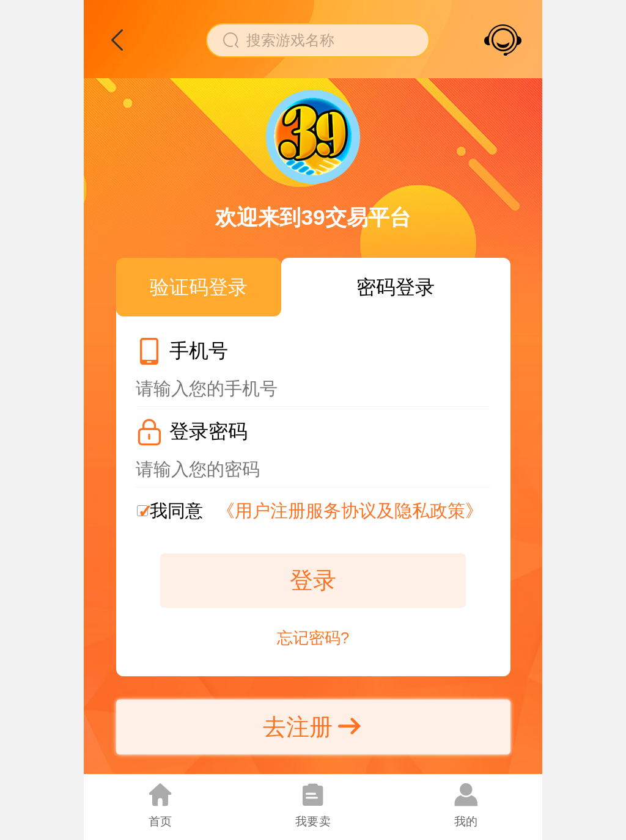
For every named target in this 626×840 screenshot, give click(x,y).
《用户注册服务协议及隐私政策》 (350, 511)
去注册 (313, 727)
